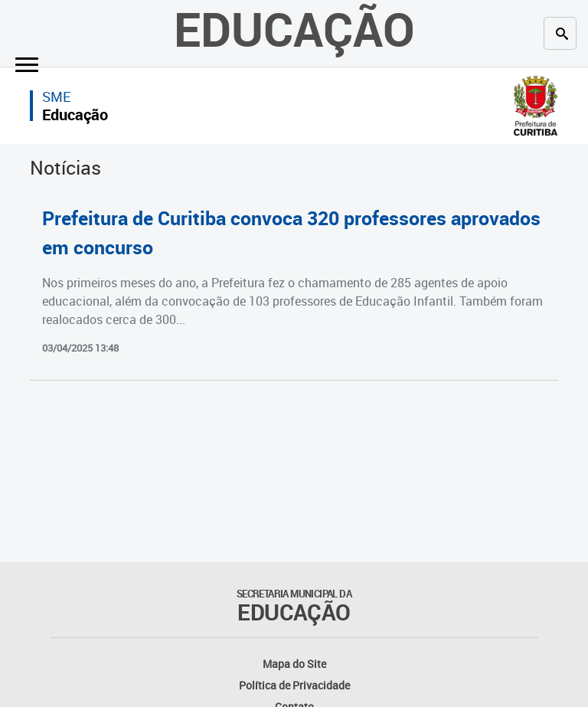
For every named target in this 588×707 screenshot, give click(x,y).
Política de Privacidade (294, 685)
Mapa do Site (294, 664)
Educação (75, 115)
